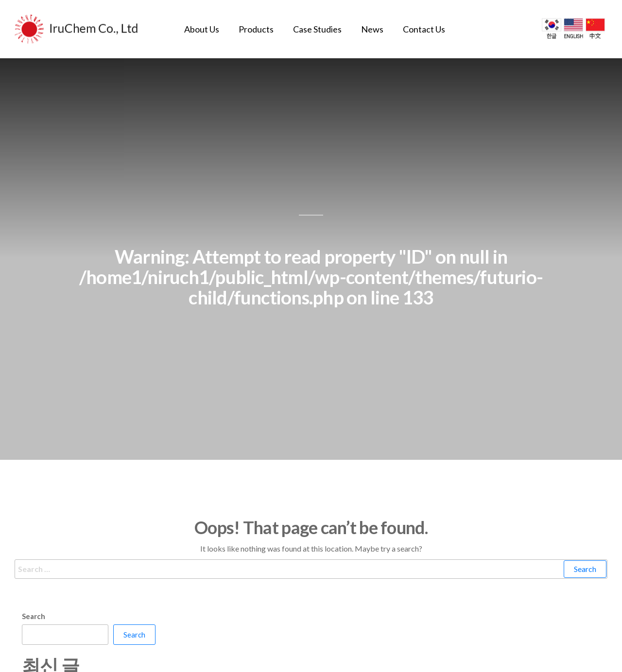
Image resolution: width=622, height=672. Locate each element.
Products (256, 29)
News (372, 29)
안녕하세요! (41, 653)
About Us (202, 29)
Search (34, 582)
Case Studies (317, 29)
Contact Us (424, 29)
